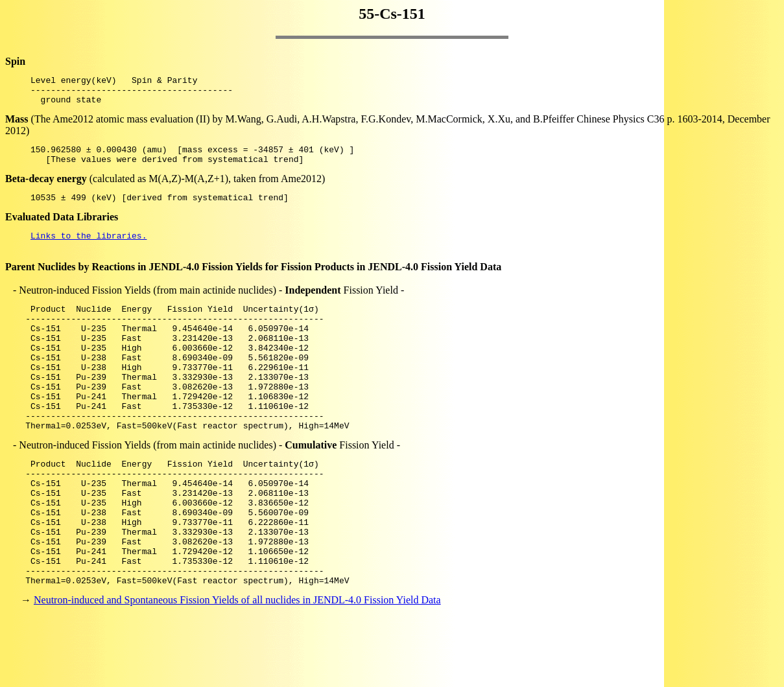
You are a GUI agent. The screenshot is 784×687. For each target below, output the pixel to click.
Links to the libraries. (89, 249)
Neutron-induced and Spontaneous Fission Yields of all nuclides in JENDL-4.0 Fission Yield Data (237, 664)
